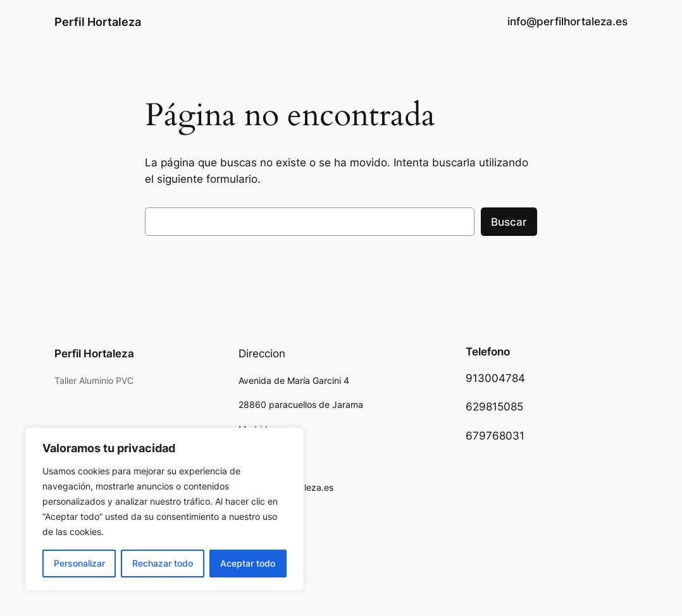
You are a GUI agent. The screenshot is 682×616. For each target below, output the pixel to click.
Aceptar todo (248, 563)
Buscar (509, 222)
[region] (164, 509)
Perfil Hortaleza (98, 22)
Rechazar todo (163, 563)
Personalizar (79, 563)
